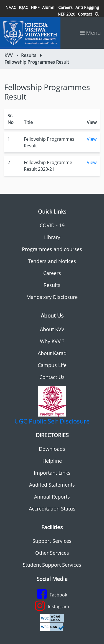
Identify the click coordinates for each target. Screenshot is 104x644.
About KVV (52, 329)
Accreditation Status (52, 509)
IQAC (23, 7)
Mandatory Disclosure (52, 297)
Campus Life (52, 365)
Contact (85, 14)
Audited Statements (52, 485)
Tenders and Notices (52, 261)
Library (52, 237)
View (92, 139)
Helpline (52, 461)
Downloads (52, 449)
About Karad (52, 353)
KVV (9, 55)
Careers (65, 7)
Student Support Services (52, 565)
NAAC (11, 7)
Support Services (52, 541)
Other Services (52, 553)
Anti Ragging (87, 7)
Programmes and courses (52, 249)
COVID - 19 (52, 225)
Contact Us (52, 377)
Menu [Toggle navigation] (90, 33)
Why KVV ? (52, 341)
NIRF (35, 7)
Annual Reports (52, 497)
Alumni (49, 7)
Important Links (52, 473)
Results (29, 55)
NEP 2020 (66, 14)
